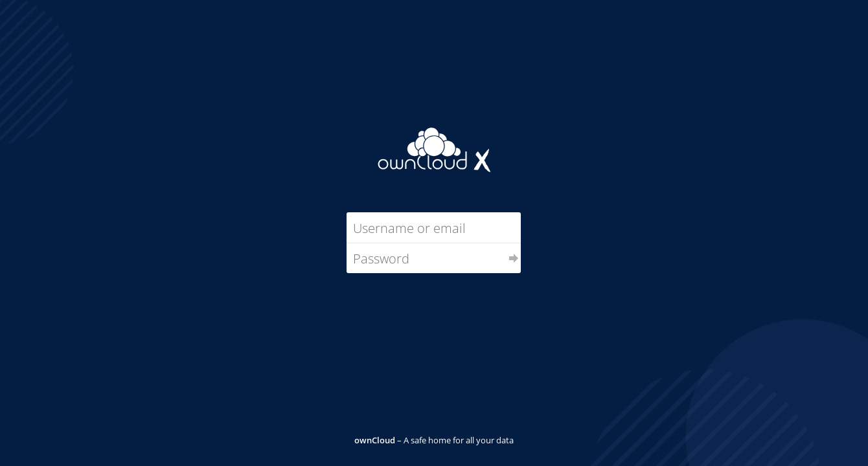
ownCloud (375, 440)
